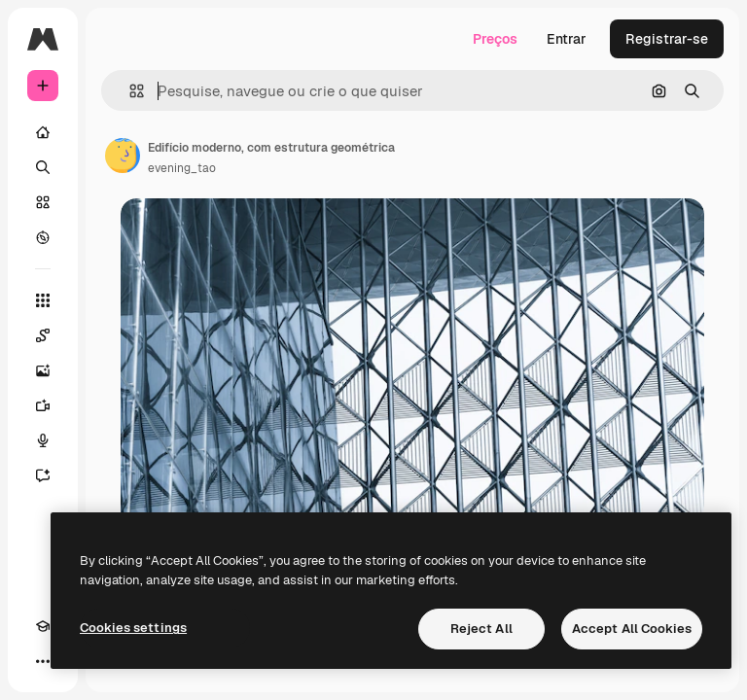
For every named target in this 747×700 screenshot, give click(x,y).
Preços (495, 39)
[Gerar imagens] (43, 370)
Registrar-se (667, 39)
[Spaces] (43, 335)
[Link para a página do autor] (123, 156)
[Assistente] (43, 475)
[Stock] (43, 202)
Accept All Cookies (632, 629)
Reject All (481, 629)
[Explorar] (43, 237)
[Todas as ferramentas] (43, 300)
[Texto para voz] (43, 440)
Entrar (567, 39)
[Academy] (43, 626)
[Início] (43, 132)
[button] (129, 91)
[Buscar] (43, 167)
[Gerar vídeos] (43, 405)
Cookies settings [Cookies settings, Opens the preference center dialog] (133, 628)
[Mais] (43, 661)
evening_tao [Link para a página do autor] (182, 168)
